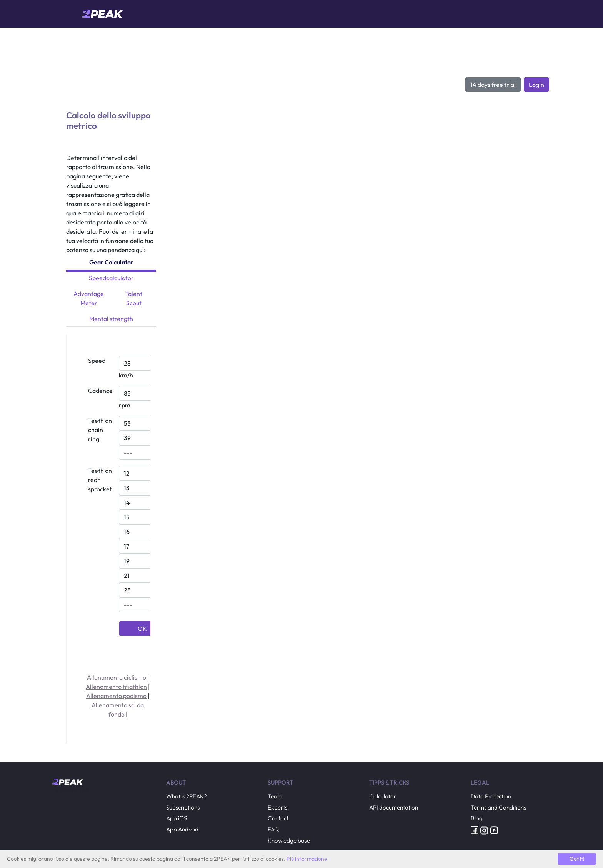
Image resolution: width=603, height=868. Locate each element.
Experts (277, 807)
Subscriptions (183, 807)
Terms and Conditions (498, 807)
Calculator (383, 796)
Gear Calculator (111, 262)
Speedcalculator (111, 278)
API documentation (394, 807)
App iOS (177, 818)
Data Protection (491, 796)
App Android (182, 829)
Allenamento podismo (116, 696)
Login (536, 85)
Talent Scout (134, 298)
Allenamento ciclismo (117, 677)
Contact (278, 818)
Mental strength (111, 319)
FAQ (273, 829)
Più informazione (307, 859)
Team (275, 796)
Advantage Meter (89, 298)
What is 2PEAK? (187, 796)
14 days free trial (493, 85)
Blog (477, 818)
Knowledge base (289, 841)
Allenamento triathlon (116, 687)
